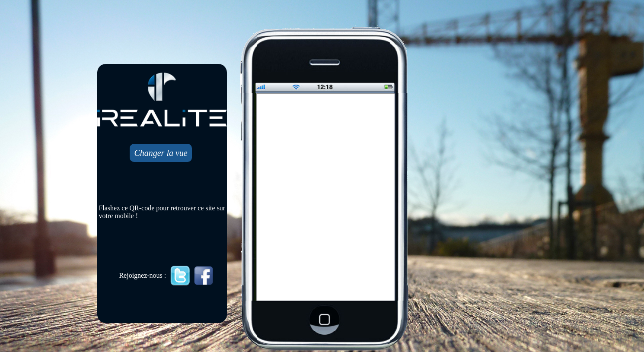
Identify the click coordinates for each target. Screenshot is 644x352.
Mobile (326, 198)
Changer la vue (161, 153)
